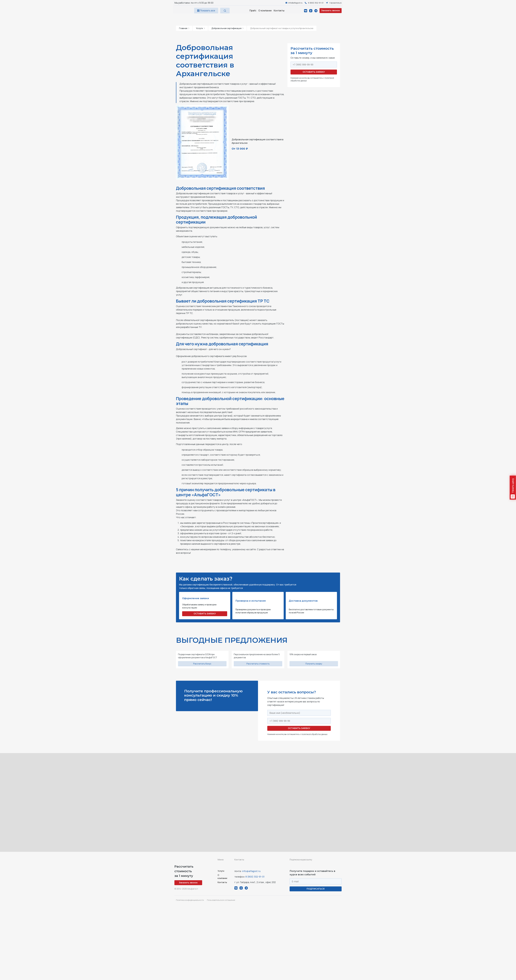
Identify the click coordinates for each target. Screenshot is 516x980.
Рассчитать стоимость (258, 664)
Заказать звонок (331, 11)
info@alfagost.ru (251, 871)
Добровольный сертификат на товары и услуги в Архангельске (282, 28)
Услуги (200, 28)
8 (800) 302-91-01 (255, 877)
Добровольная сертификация (227, 28)
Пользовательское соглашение (221, 900)
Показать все (206, 10)
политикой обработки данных (314, 734)
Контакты (279, 10)
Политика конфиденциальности (190, 900)
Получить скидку (314, 664)
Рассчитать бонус (202, 664)
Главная (184, 28)
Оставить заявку (314, 72)
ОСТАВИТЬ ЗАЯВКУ (205, 614)
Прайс (253, 10)
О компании (265, 10)
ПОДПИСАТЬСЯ (316, 889)
